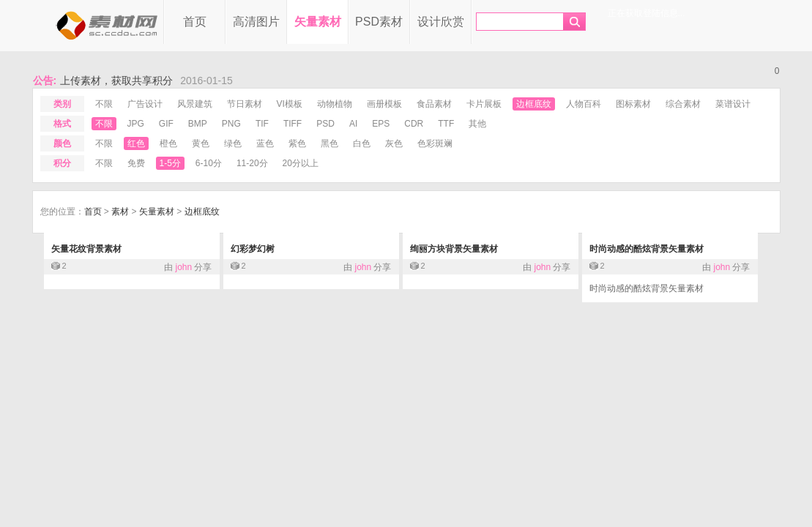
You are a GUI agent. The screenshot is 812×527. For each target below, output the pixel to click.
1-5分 (170, 163)
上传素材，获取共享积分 (116, 81)
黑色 (329, 143)
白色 (362, 143)
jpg (136, 124)
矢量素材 (318, 22)
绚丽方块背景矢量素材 (454, 249)
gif (166, 124)
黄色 (201, 143)
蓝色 (265, 143)
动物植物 (335, 104)
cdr (414, 124)
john (183, 267)
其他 (477, 124)
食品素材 (434, 104)
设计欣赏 (441, 22)
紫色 (297, 143)
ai (353, 124)
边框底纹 (534, 104)
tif (262, 124)
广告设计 (145, 104)
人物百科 (584, 104)
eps (381, 124)
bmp (198, 124)
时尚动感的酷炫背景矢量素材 (647, 249)
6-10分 (209, 163)
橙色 (168, 143)
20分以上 (301, 163)
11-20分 (252, 163)
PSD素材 (379, 22)
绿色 (233, 143)
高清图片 (256, 22)
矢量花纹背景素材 (86, 249)
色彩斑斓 (435, 143)
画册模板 (384, 104)
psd (325, 124)
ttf (446, 124)
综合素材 (683, 104)
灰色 (394, 143)
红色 (136, 143)
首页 (195, 22)
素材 (120, 212)
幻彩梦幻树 (253, 249)
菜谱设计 (733, 104)
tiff (293, 124)
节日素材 (245, 104)
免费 (136, 163)
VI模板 (290, 104)
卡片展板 (484, 104)
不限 (104, 104)
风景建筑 (195, 104)
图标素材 (633, 104)
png (231, 124)
